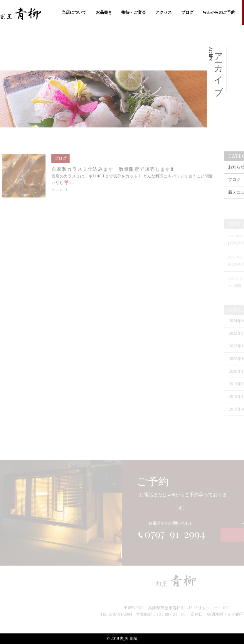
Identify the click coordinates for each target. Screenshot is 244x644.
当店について (74, 12)
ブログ (187, 12)
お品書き (104, 12)
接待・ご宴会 (134, 12)
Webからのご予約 (219, 12)
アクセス (164, 12)
